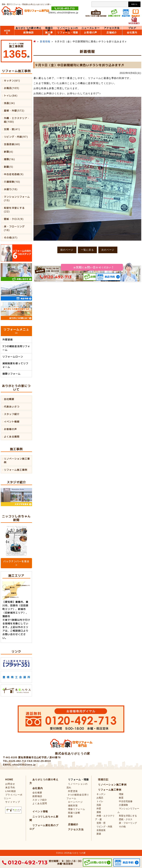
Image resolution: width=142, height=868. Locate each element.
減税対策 (73, 805)
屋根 (99, 812)
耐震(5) (9, 167)
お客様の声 (10, 429)
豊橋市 (19, 602)
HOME (7, 32)
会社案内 (132, 33)
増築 (121, 794)
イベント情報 (12, 422)
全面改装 (101, 830)
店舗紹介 (112, 33)
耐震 (121, 798)
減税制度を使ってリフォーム (15, 365)
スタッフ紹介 (12, 414)
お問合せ (10, 784)
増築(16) (9, 159)
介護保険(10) (12, 182)
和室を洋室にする (128, 816)
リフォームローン (13, 357)
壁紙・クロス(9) (14, 219)
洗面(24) (9, 103)
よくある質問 (12, 437)
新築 (70, 816)
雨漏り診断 (74, 813)
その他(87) (11, 238)
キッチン (101, 794)
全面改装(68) (12, 144)
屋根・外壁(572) (14, 111)
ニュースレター (91, 28)
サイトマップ (13, 802)
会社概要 (9, 399)
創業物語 (28, 33)
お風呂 (100, 798)
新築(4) (9, 152)
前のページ (67, 250)
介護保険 (123, 805)
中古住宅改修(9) (14, 174)
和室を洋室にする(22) (14, 210)
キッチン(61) (12, 81)
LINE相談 (11, 791)
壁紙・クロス (126, 819)
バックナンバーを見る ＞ (16, 563)
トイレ (100, 801)
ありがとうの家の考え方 (29, 29)
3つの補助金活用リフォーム (16, 348)
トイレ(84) (11, 96)
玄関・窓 (101, 823)
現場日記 (49, 29)
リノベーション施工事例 (17, 460)
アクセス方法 (112, 28)
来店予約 (10, 787)
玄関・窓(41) (12, 129)
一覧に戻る (87, 250)
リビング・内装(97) (16, 137)
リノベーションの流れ (68, 29)
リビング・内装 (104, 826)
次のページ (108, 250)
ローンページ (75, 802)
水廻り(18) (11, 189)
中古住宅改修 (126, 801)
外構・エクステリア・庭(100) (17, 120)
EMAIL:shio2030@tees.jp (63, 13)
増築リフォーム (11, 374)
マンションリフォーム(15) (17, 199)
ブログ (132, 28)
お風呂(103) (12, 88)
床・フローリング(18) (14, 228)
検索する (134, 4)
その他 (122, 826)
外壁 (99, 808)
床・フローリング (128, 823)
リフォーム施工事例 (16, 470)
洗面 (99, 805)
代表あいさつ (12, 407)
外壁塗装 (8, 340)
